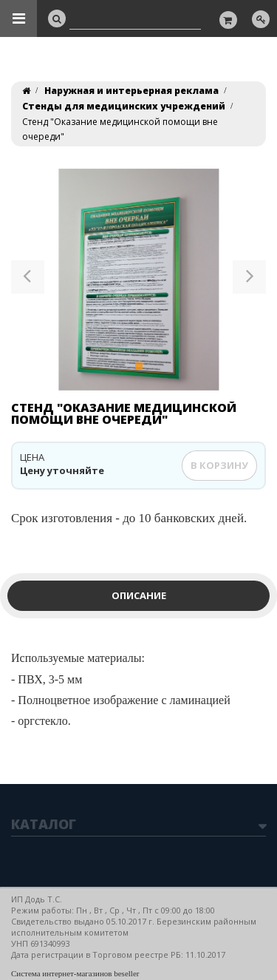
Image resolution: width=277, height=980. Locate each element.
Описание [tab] (139, 595)
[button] (28, 280)
